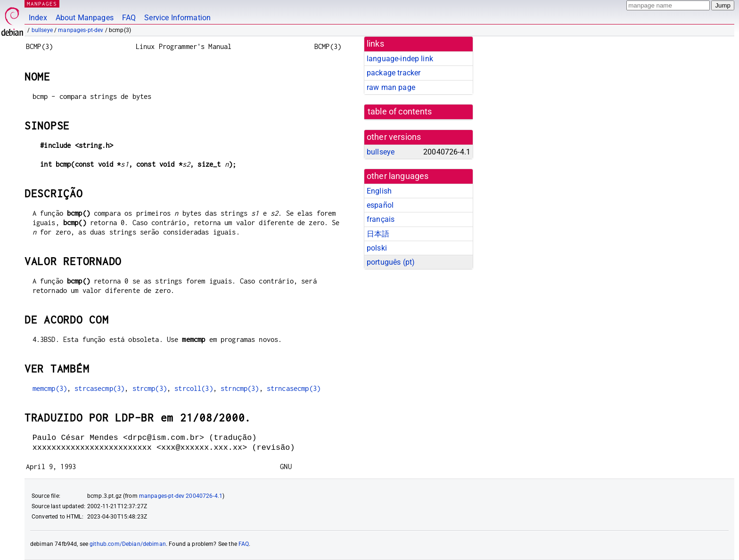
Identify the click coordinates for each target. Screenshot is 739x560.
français (381, 219)
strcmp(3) (150, 388)
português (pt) (391, 262)
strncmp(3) (240, 388)
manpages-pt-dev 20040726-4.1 (181, 496)
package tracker (394, 73)
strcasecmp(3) (99, 388)
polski (377, 248)
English (379, 191)
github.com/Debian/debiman (128, 544)
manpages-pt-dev (81, 30)
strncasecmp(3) (294, 388)
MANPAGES (42, 4)
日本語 (378, 234)
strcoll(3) (194, 388)
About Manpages (85, 18)
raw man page (391, 87)
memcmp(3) (50, 388)
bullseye (42, 30)
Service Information (177, 18)
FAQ (129, 18)
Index (38, 18)
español (380, 205)
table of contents (400, 112)
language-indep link (400, 59)
